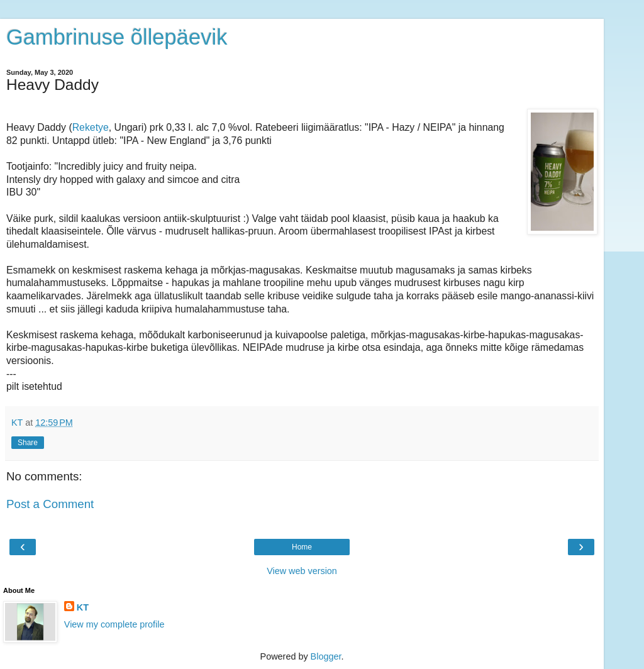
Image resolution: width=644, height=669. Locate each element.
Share (28, 443)
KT (83, 607)
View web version (302, 571)
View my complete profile (114, 624)
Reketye (91, 127)
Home (302, 547)
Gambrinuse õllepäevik (117, 37)
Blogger (326, 656)
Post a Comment (50, 504)
